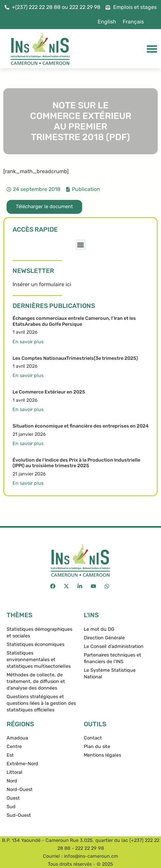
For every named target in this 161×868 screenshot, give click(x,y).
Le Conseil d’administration (114, 646)
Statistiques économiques (35, 644)
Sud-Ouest (19, 815)
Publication (86, 189)
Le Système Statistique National (110, 674)
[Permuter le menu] (152, 49)
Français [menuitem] (133, 22)
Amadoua (17, 738)
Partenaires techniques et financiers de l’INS (113, 658)
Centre (14, 747)
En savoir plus (28, 342)
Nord (12, 781)
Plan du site (97, 747)
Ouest (13, 798)
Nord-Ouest (20, 790)
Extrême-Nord (22, 764)
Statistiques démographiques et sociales (39, 633)
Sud (11, 807)
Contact (93, 738)
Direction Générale (104, 638)
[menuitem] (107, 22)
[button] (81, 245)
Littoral (15, 772)
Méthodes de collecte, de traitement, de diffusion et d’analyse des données (36, 681)
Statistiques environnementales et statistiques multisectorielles (39, 660)
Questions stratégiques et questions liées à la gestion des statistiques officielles (41, 703)
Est (10, 755)
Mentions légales (102, 755)
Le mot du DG (99, 629)
